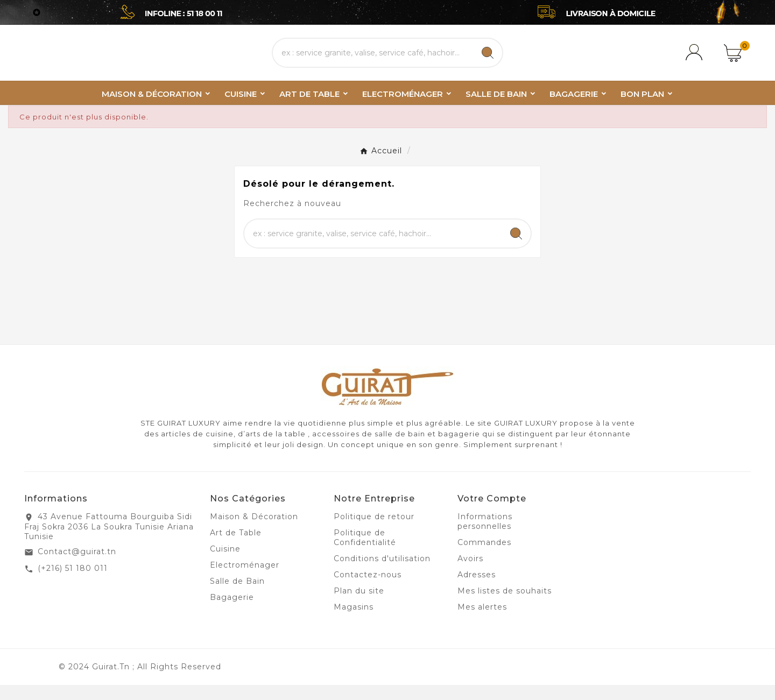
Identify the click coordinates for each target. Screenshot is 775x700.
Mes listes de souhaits (505, 606)
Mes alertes (482, 622)
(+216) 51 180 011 (73, 583)
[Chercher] (373, 60)
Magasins (354, 622)
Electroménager (245, 580)
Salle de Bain (237, 596)
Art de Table (236, 548)
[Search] (488, 60)
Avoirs (470, 574)
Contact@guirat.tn (77, 567)
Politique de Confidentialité (365, 553)
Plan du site (359, 606)
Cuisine (225, 564)
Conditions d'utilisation (382, 574)
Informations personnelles (485, 536)
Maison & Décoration (254, 532)
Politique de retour (374, 532)
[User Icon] (696, 60)
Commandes (484, 557)
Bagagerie (232, 612)
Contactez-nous (368, 590)
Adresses (477, 590)
